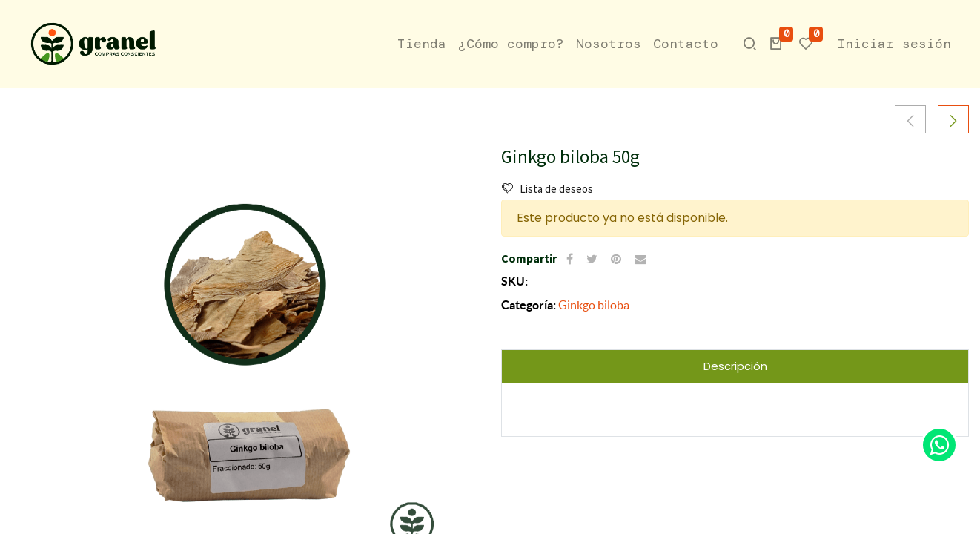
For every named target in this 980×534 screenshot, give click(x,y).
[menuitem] (422, 44)
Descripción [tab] (735, 366)
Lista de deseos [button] (547, 189)
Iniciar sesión (894, 44)
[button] (776, 44)
